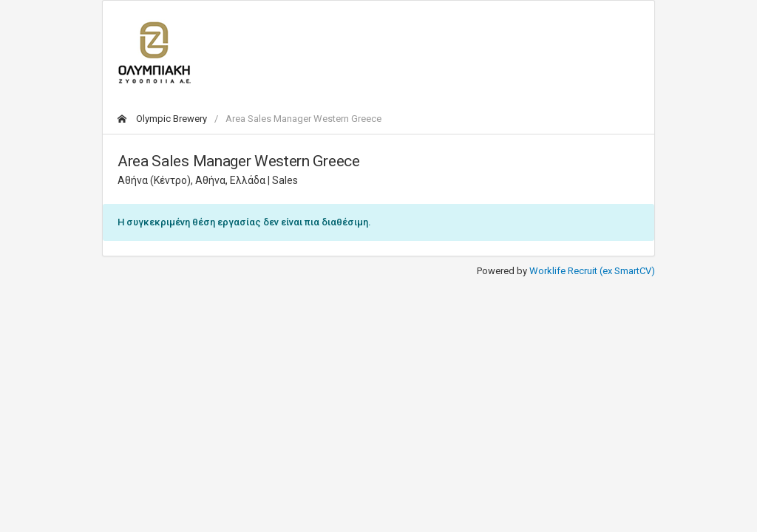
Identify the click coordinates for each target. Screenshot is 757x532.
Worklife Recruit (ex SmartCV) (592, 271)
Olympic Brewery (162, 119)
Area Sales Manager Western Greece (303, 119)
